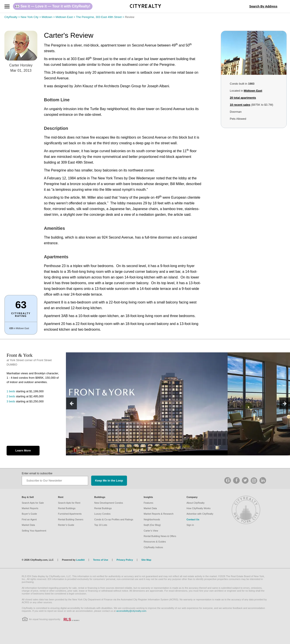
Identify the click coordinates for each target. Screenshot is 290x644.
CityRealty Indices (153, 547)
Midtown (49, 17)
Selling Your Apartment (34, 531)
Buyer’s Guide (29, 514)
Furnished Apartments (70, 514)
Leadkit (81, 560)
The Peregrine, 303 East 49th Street (101, 17)
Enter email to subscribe (37, 473)
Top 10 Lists (101, 525)
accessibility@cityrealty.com (131, 611)
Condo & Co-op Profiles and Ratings (114, 519)
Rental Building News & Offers (160, 536)
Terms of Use (101, 560)
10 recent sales (240, 105)
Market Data (28, 525)
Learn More (23, 450)
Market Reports (30, 508)
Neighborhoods (152, 519)
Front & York (20, 355)
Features (148, 503)
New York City (31, 17)
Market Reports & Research (159, 514)
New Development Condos (109, 503)
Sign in (190, 525)
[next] (285, 403)
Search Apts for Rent (69, 503)
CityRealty (13, 17)
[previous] (71, 403)
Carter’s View (151, 531)
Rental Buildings (67, 508)
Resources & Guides (155, 542)
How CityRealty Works (198, 508)
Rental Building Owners (71, 519)
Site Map (146, 560)
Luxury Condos (102, 514)
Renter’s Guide (66, 525)
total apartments (243, 98)
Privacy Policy (125, 560)
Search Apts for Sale (33, 503)
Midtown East (66, 17)
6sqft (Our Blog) (152, 525)
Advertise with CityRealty (200, 514)
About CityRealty (196, 503)
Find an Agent (29, 519)
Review (130, 17)
